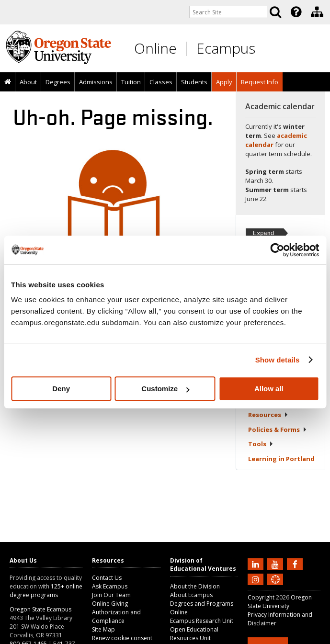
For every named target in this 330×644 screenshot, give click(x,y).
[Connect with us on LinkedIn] (257, 564)
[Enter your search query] (228, 12)
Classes (161, 82)
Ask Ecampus (110, 586)
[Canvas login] (275, 587)
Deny (61, 389)
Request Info (260, 82)
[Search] (275, 12)
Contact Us (107, 578)
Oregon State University (280, 602)
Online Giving (110, 604)
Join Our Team (111, 595)
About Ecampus (191, 595)
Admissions (96, 82)
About (28, 82)
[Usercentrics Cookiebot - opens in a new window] (277, 250)
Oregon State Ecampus (40, 609)
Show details (278, 360)
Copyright (261, 597)
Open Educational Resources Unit (194, 634)
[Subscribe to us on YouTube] (276, 564)
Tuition (131, 82)
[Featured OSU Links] (296, 12)
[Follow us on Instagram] (257, 579)
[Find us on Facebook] (296, 564)
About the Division (195, 586)
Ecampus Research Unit (202, 621)
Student (268, 410)
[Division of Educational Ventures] (317, 12)
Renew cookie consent (122, 638)
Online (155, 48)
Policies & (278, 429)
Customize (165, 389)
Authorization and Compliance (116, 616)
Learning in (281, 459)
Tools (261, 444)
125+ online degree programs (46, 591)
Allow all (269, 389)
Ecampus (226, 48)
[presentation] (295, 12)
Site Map (103, 629)
